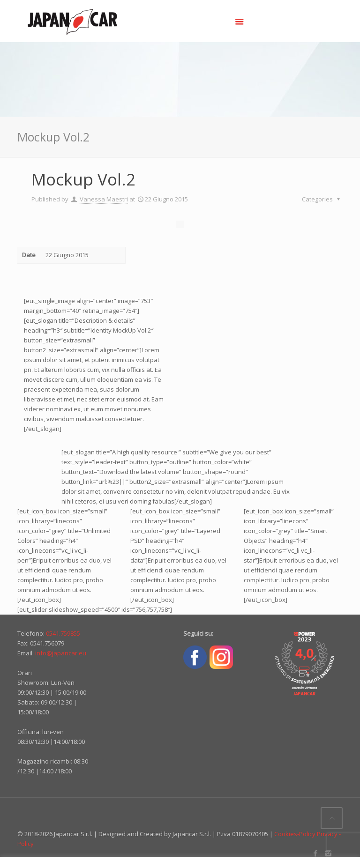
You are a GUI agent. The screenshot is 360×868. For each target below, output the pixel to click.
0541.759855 (63, 633)
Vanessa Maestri (104, 199)
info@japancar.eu (61, 653)
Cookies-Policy (295, 834)
